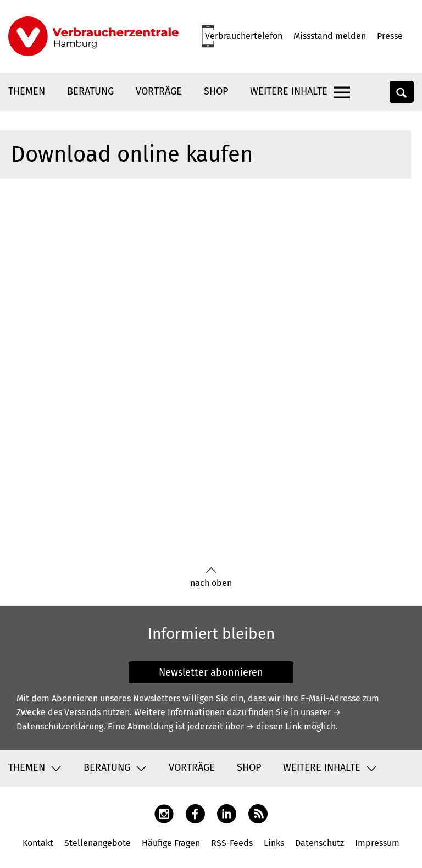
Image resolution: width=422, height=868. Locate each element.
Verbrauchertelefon (244, 36)
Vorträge (159, 91)
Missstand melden (330, 36)
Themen (27, 91)
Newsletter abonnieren (211, 672)
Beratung (90, 91)
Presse (390, 36)
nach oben (211, 577)
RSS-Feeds (232, 843)
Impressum (377, 843)
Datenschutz (320, 843)
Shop (216, 91)
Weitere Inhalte (289, 91)
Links (274, 843)
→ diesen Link (274, 726)
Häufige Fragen (171, 843)
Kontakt (38, 843)
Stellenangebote (98, 843)
